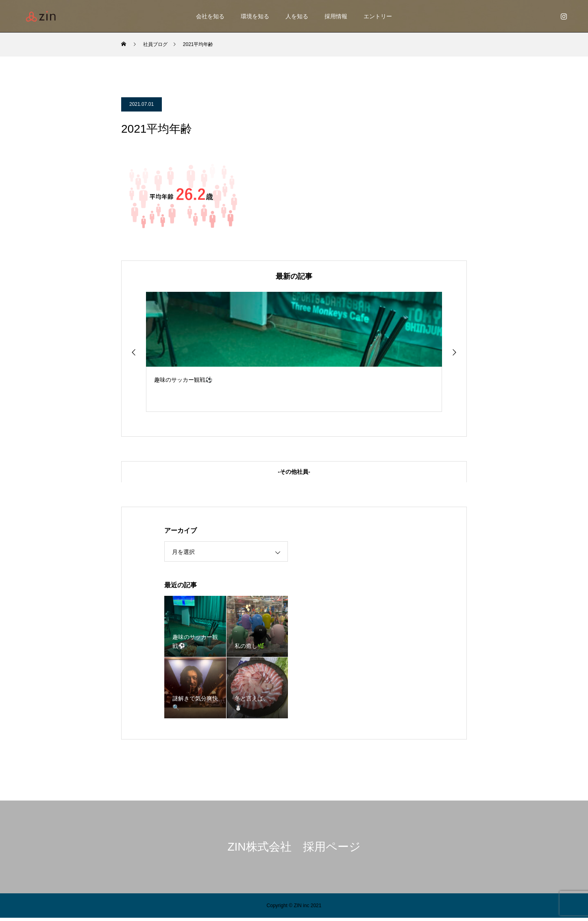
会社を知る (210, 16)
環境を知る (255, 16)
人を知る (297, 16)
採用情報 (336, 16)
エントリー (378, 16)
